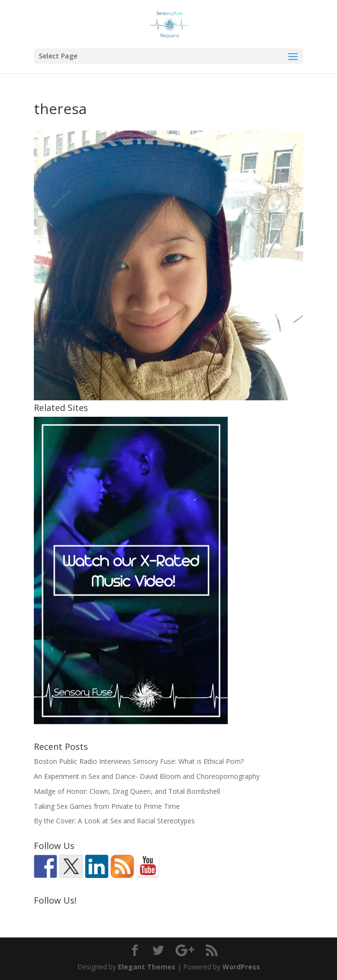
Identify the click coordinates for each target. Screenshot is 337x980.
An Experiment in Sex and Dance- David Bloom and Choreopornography (147, 776)
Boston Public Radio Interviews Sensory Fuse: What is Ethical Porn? (139, 761)
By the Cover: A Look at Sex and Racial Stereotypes (114, 821)
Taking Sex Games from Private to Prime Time (107, 806)
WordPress (241, 967)
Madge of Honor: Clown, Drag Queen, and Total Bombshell (127, 791)
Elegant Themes (147, 967)
